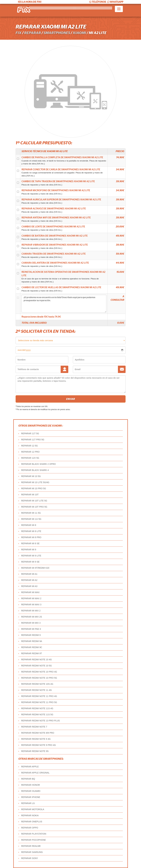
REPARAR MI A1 (29, 574)
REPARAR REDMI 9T (32, 653)
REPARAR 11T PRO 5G (33, 440)
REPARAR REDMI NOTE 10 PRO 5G (39, 678)
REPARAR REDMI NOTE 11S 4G (37, 708)
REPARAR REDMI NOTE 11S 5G (37, 715)
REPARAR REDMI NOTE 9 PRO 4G (39, 745)
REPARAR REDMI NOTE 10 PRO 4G (39, 672)
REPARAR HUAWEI (31, 791)
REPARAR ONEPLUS (32, 822)
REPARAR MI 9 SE (30, 562)
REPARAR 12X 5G (30, 458)
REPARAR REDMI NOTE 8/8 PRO (38, 733)
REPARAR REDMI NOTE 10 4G (37, 660)
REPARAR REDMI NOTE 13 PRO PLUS (41, 721)
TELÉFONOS (97, 2)
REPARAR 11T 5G (30, 433)
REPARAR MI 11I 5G (31, 519)
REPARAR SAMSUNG (32, 852)
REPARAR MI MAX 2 (31, 598)
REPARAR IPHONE (31, 797)
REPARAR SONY (30, 858)
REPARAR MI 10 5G (31, 476)
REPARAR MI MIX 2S (32, 617)
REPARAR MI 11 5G (31, 513)
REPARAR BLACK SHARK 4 (35, 470)
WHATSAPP (115, 2)
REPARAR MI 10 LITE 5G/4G (35, 482)
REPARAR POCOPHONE (34, 840)
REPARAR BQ (28, 779)
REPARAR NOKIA (30, 815)
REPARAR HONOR (31, 785)
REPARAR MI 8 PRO (31, 537)
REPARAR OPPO (30, 828)
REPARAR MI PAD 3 (31, 629)
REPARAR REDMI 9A (32, 641)
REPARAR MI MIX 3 (31, 623)
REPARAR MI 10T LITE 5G (34, 501)
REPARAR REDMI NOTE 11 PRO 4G (39, 696)
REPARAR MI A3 (29, 586)
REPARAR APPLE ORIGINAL (35, 773)
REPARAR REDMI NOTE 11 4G (37, 690)
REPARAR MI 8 (29, 525)
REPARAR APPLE (30, 767)
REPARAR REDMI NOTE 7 (34, 727)
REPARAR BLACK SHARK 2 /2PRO (38, 464)
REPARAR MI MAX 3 (31, 605)
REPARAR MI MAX (30, 592)
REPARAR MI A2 (29, 580)
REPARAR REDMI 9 (31, 635)
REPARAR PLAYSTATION (34, 834)
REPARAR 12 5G (30, 446)
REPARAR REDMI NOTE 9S (35, 751)
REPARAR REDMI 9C (32, 647)
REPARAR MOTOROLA (33, 809)
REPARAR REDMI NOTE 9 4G (36, 739)
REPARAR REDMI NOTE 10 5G (37, 666)
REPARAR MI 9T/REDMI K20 (35, 568)
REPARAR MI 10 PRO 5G (34, 488)
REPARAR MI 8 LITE (31, 531)
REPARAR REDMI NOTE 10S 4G (37, 684)
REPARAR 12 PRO (30, 452)
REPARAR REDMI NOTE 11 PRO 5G (39, 702)
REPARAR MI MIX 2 (31, 611)
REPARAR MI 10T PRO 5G (34, 507)
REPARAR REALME (31, 846)
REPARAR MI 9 (29, 550)
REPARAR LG (28, 803)
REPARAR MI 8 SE (30, 543)
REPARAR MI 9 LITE (31, 556)
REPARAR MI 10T (30, 495)
